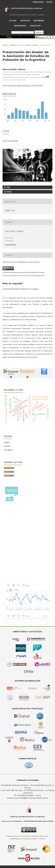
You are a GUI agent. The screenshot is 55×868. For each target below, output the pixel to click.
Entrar (50, 2)
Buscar (39, 32)
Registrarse (38, 2)
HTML (9, 192)
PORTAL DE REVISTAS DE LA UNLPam (26, 8)
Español (7, 446)
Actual (13, 21)
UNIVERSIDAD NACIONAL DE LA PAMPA (23, 15)
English (7, 442)
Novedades (20, 26)
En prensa (39, 21)
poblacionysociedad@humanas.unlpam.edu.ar (28, 798)
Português (8, 450)
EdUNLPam (41, 15)
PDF (8, 187)
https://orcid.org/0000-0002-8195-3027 (14, 80)
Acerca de (35, 26)
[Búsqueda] (23, 32)
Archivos (25, 21)
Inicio (5, 45)
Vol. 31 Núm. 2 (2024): (29, 45)
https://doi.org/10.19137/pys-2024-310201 (25, 86)
